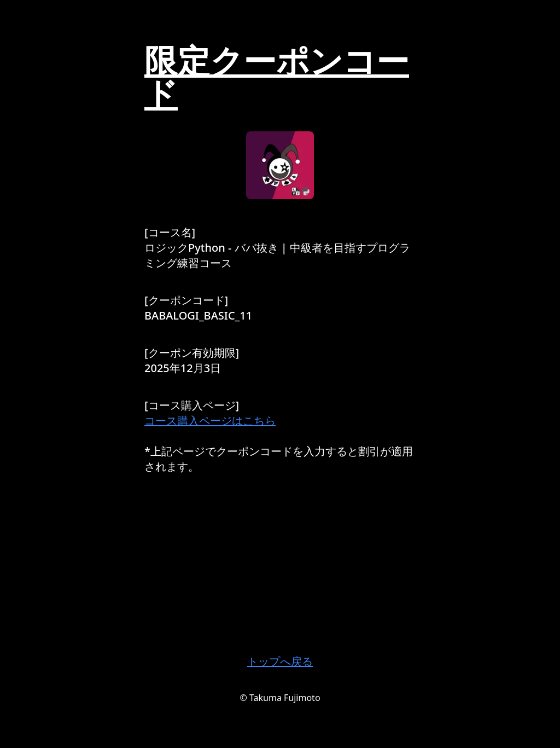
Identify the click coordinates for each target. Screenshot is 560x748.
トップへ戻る (280, 661)
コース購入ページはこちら (210, 421)
